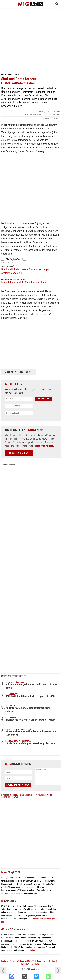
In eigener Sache (8, 961)
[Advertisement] (30, 40)
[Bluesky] (44, 977)
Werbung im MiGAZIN (26, 961)
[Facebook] (19, 977)
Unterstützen (42, 961)
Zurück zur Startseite (18, 372)
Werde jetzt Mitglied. (44, 446)
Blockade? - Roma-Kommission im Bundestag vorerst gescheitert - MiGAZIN (27, 796)
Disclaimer (36, 964)
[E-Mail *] (19, 399)
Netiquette (54, 961)
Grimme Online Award (15, 442)
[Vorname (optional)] (19, 406)
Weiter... (33, 950)
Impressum (25, 964)
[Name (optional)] (19, 413)
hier (35, 893)
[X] (32, 977)
